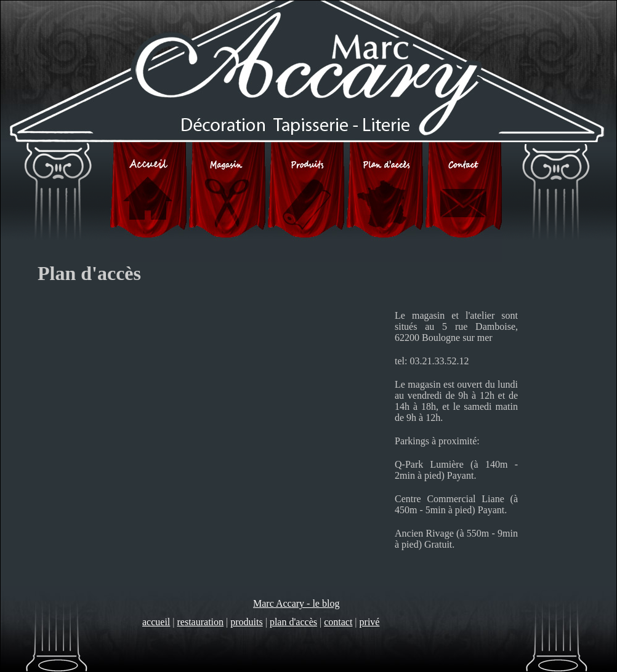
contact (338, 622)
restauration (201, 622)
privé (370, 622)
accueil (156, 622)
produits (246, 622)
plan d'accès (293, 622)
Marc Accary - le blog (296, 603)
